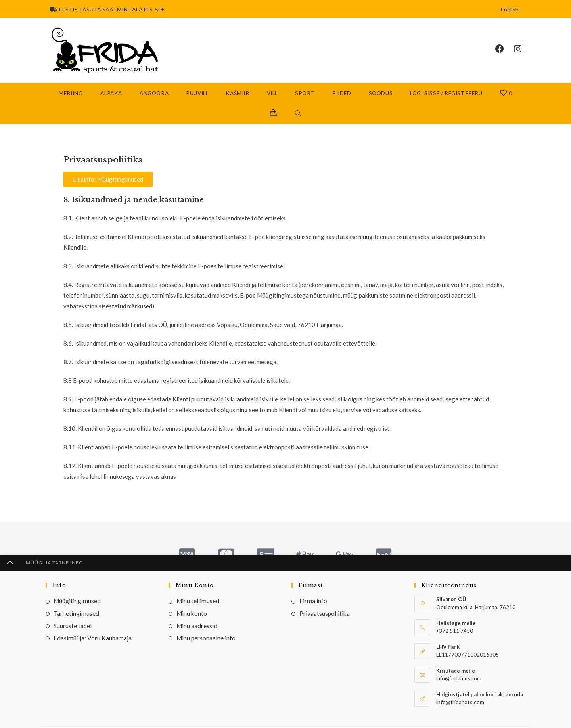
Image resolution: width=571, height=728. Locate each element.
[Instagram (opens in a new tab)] (523, 50)
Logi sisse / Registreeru (446, 96)
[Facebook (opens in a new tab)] (505, 50)
